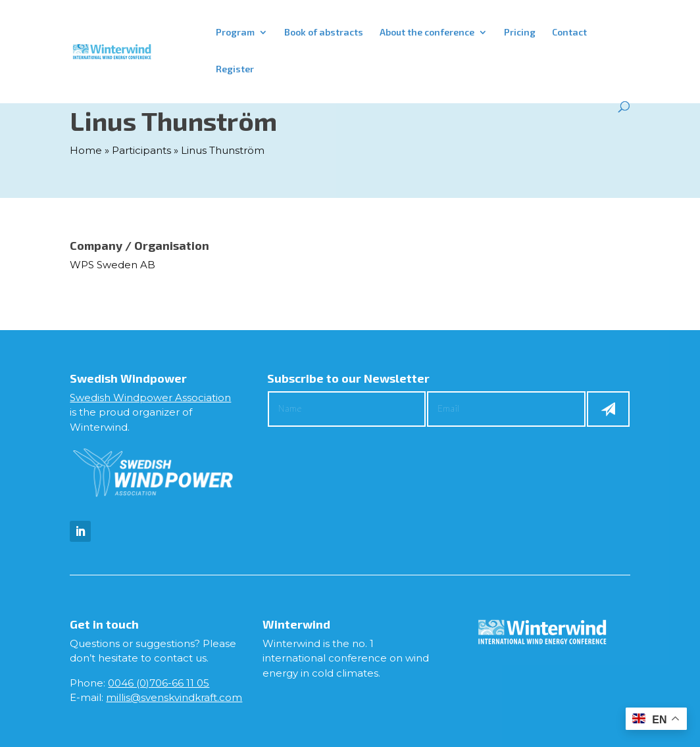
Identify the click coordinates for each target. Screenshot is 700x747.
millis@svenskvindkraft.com (174, 697)
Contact (569, 33)
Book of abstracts (324, 33)
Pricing (520, 33)
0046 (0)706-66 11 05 (159, 683)
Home (86, 150)
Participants (141, 150)
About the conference (427, 33)
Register (235, 69)
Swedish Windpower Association (150, 398)
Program (235, 33)
